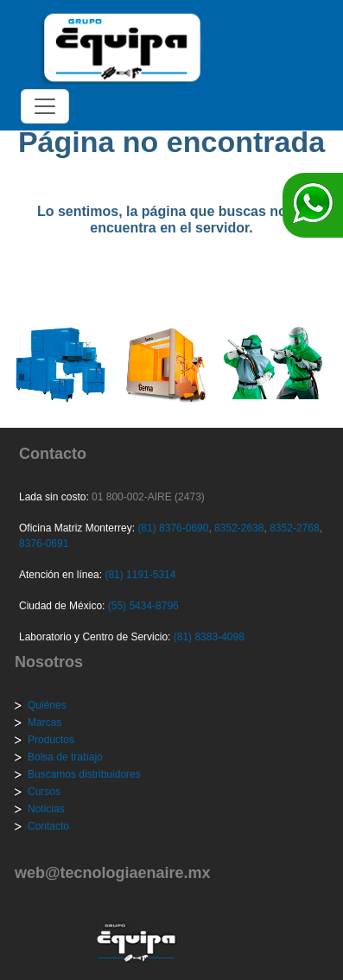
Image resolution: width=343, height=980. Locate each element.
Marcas (44, 722)
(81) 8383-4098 (209, 637)
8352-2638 (238, 528)
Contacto (48, 826)
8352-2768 (293, 528)
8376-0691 (44, 544)
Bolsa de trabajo (65, 757)
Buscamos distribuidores (84, 774)
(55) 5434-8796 (143, 606)
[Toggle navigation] (45, 106)
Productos (51, 740)
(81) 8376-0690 (173, 528)
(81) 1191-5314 (140, 575)
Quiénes (47, 705)
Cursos (44, 792)
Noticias (46, 809)
